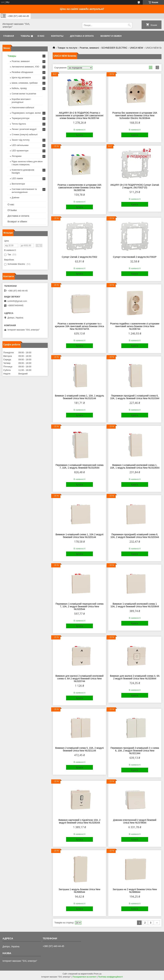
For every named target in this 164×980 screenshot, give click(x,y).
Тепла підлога (19, 124)
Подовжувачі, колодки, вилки (26, 113)
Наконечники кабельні (23, 108)
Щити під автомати (21, 78)
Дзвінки (15, 197)
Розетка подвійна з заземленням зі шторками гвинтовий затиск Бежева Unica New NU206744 (135, 326)
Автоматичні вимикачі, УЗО (25, 67)
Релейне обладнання (22, 72)
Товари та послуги (67, 48)
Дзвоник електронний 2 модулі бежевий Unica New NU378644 (135, 821)
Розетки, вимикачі (89, 48)
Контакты (57, 36)
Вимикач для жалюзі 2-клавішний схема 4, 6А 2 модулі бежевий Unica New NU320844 (135, 677)
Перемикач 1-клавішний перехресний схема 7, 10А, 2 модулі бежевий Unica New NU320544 (79, 606)
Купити (79, 135)
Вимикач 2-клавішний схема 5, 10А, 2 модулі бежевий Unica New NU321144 (79, 749)
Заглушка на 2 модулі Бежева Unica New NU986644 (135, 891)
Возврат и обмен (111, 36)
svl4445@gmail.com (17, 301)
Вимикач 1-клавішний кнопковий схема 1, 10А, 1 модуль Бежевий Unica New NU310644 (135, 466)
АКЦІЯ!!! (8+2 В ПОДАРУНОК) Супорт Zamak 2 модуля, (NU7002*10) (135, 186)
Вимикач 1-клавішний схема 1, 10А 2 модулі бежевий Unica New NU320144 (79, 536)
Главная (9, 36)
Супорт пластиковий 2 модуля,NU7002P (135, 257)
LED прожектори (20, 151)
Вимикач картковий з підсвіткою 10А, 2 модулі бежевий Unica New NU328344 (79, 821)
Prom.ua (98, 974)
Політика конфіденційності (110, 977)
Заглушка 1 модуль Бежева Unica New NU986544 (79, 891)
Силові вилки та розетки (24, 94)
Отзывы (12, 210)
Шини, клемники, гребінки (25, 83)
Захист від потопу (21, 140)
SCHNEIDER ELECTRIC (114, 48)
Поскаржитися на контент (85, 977)
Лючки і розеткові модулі (24, 129)
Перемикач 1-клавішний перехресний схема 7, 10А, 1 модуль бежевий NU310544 (79, 466)
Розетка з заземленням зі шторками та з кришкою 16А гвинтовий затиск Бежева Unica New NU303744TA (79, 326)
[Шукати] (129, 25)
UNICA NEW (136, 48)
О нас (41, 36)
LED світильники (20, 145)
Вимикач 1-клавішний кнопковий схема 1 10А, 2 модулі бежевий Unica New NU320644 (135, 605)
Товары (25, 36)
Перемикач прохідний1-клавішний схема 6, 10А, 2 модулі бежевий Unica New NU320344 (135, 536)
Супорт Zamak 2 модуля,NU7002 (79, 257)
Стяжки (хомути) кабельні (25, 134)
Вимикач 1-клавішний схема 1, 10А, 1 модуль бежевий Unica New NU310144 (79, 397)
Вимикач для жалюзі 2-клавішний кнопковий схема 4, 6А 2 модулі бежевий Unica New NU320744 (79, 679)
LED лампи (17, 178)
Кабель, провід (19, 88)
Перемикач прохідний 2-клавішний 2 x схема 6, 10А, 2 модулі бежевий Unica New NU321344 (135, 751)
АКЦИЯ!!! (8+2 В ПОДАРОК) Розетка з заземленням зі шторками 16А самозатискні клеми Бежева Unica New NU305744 (79, 115)
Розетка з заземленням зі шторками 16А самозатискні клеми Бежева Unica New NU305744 (79, 188)
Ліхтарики (17, 156)
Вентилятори (18, 184)
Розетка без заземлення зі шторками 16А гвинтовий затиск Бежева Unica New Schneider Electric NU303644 (135, 115)
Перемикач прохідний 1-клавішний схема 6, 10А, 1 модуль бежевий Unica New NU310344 (135, 397)
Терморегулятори (20, 118)
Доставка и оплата (82, 36)
